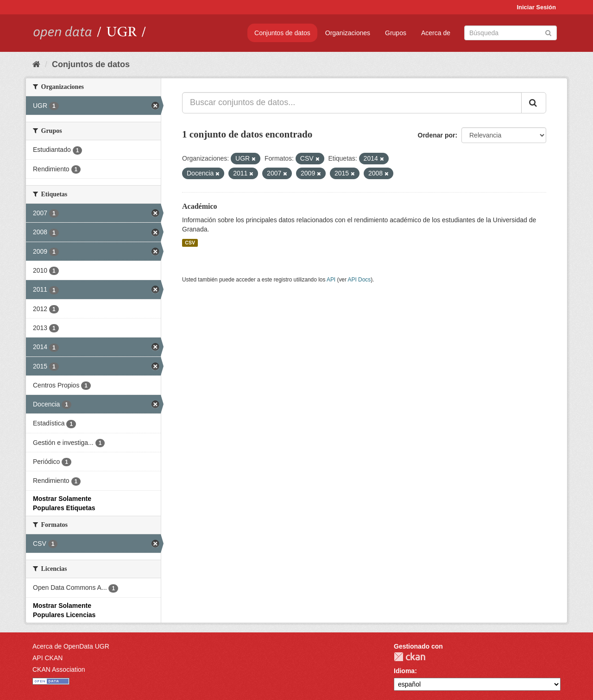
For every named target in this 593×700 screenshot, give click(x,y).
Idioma (404, 671)
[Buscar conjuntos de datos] (511, 33)
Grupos (396, 33)
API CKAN (47, 658)
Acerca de (436, 33)
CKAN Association (59, 669)
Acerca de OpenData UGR (71, 646)
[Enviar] (548, 32)
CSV (190, 243)
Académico (200, 206)
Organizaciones (348, 33)
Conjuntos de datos (282, 33)
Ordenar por (437, 135)
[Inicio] (36, 64)
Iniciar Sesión (536, 7)
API (331, 280)
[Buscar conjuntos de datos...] (352, 103)
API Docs (360, 280)
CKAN (410, 657)
